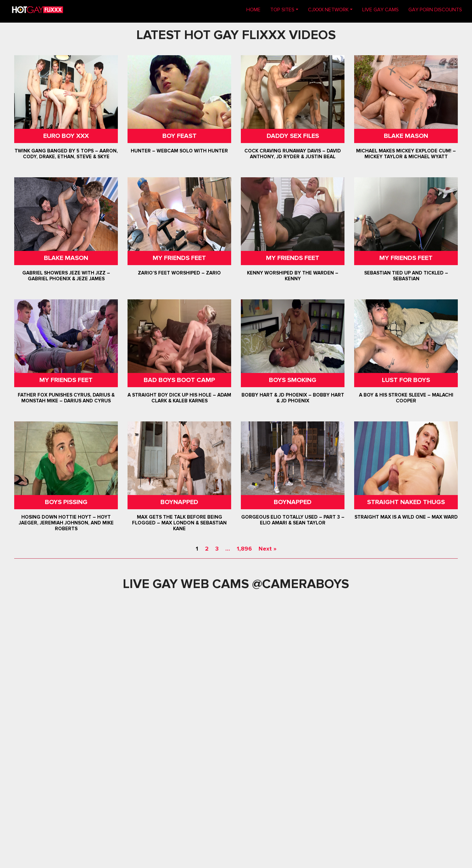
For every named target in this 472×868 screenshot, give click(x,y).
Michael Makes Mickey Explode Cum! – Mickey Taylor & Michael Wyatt (406, 154)
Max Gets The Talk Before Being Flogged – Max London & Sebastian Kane (179, 523)
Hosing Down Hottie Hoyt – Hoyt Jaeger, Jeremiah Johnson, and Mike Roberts (66, 523)
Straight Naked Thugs (406, 502)
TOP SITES (282, 10)
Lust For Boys (406, 380)
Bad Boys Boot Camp (179, 380)
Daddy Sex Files (293, 136)
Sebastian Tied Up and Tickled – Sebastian (406, 276)
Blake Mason (406, 136)
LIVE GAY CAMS (380, 10)
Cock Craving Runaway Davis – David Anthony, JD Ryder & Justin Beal (293, 154)
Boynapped (179, 502)
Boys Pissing (66, 502)
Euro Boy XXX (66, 136)
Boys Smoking (293, 380)
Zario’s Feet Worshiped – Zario (179, 273)
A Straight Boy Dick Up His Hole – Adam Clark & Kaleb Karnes (179, 398)
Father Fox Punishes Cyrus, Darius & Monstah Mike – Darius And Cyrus (66, 398)
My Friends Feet (179, 258)
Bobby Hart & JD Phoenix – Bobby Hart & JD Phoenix (293, 398)
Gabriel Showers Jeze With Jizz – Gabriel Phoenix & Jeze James (66, 276)
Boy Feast (179, 136)
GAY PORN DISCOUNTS (435, 10)
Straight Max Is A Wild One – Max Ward (406, 517)
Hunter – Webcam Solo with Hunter (179, 151)
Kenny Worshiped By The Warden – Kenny (293, 276)
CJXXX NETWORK (328, 10)
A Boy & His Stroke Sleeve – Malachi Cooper (406, 398)
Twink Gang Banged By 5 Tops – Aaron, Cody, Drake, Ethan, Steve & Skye (66, 154)
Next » (267, 549)
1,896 (244, 549)
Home (256, 9)
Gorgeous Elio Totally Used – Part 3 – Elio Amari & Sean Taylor (293, 520)
